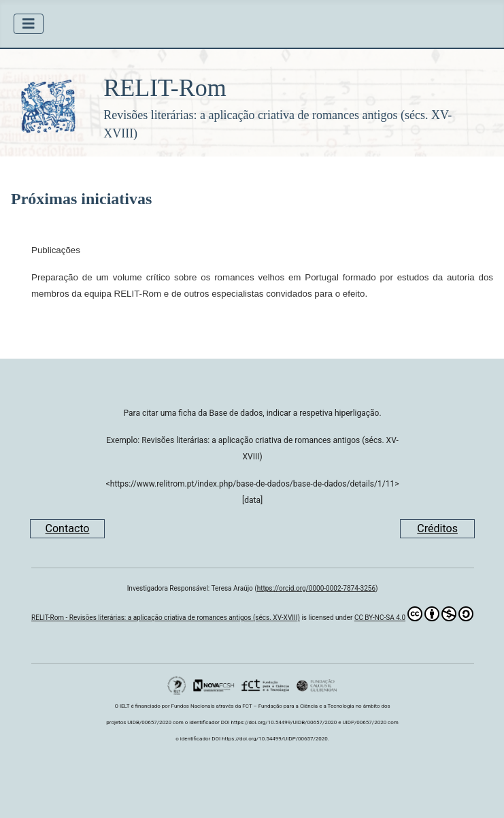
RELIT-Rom (165, 88)
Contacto (68, 528)
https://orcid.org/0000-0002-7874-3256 (316, 588)
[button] (252, 103)
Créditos (437, 528)
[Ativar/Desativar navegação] (29, 24)
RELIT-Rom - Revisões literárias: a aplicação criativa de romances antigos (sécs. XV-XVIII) (166, 618)
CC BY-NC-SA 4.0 (414, 614)
